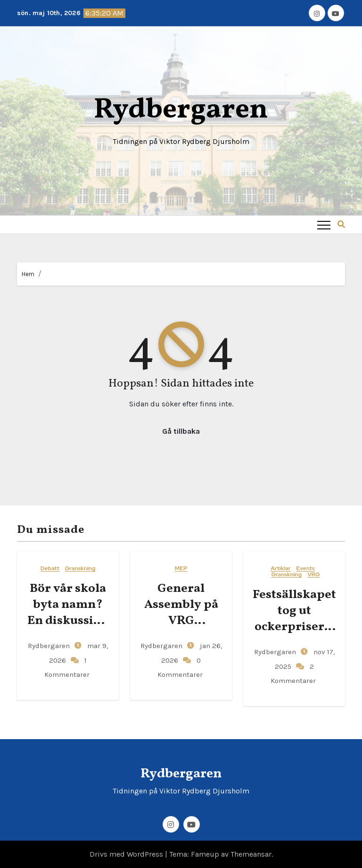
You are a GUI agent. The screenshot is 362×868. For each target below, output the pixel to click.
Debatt (50, 569)
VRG (313, 575)
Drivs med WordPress (127, 854)
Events (306, 569)
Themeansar (251, 854)
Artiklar (280, 569)
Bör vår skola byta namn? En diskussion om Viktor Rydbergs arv (68, 620)
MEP (181, 569)
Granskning (80, 569)
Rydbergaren (181, 110)
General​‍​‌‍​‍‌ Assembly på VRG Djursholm (181, 612)
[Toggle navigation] (324, 225)
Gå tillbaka (181, 431)
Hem (28, 274)
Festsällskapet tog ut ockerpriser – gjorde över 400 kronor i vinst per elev (294, 635)
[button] (341, 224)
